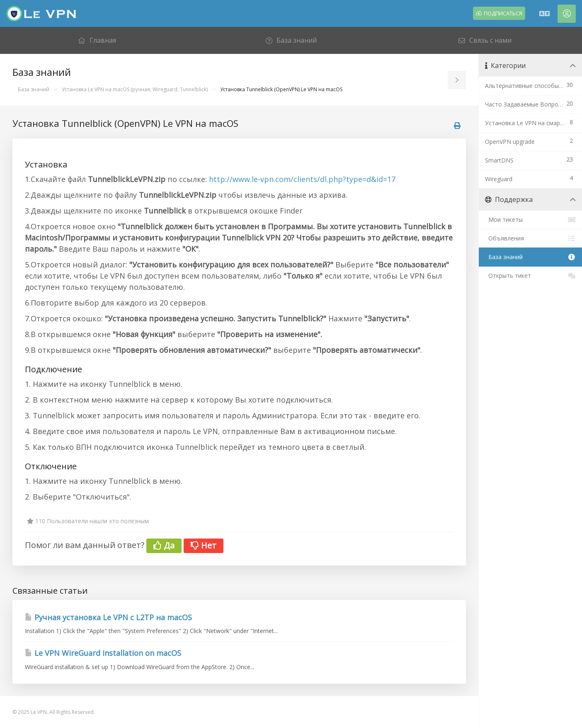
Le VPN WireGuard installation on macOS (103, 653)
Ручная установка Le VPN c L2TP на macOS (108, 617)
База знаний (34, 89)
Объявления (530, 238)
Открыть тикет (530, 276)
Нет (204, 545)
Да (164, 545)
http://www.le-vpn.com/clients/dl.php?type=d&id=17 (302, 179)
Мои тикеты (530, 220)
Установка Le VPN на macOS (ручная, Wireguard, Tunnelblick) (135, 89)
